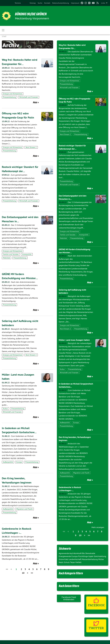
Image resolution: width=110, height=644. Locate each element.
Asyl (71, 553)
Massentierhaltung (90, 559)
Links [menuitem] (103, 3)
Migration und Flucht (24, 513)
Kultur (5, 413)
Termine (18, 3)
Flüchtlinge (83, 556)
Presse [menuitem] (25, 2)
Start (4, 36)
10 (23, 577)
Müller (101, 559)
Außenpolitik (8, 466)
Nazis (61, 562)
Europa (19, 466)
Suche (40, 3)
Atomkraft (78, 553)
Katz (66, 559)
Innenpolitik (27, 254)
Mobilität (6, 258)
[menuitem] (18, 3)
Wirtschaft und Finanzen (29, 97)
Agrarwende (64, 553)
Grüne (62, 559)
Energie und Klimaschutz (13, 94)
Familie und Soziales (11, 254)
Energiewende (65, 556)
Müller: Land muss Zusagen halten (75, 340)
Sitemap (33, 3)
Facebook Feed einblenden (69, 598)
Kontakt (47, 3)
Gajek (91, 556)
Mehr (35, 102)
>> (32, 577)
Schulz (67, 562)
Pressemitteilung (9, 97)
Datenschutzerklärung (61, 3)
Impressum (75, 3)
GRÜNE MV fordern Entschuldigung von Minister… (14, 278)
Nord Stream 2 (31, 147)
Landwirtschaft (75, 559)
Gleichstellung (100, 556)
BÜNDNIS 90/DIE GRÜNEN (33, 14)
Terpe (73, 562)
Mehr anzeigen (98, 527)
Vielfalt (78, 562)
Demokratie (90, 553)
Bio (84, 553)
